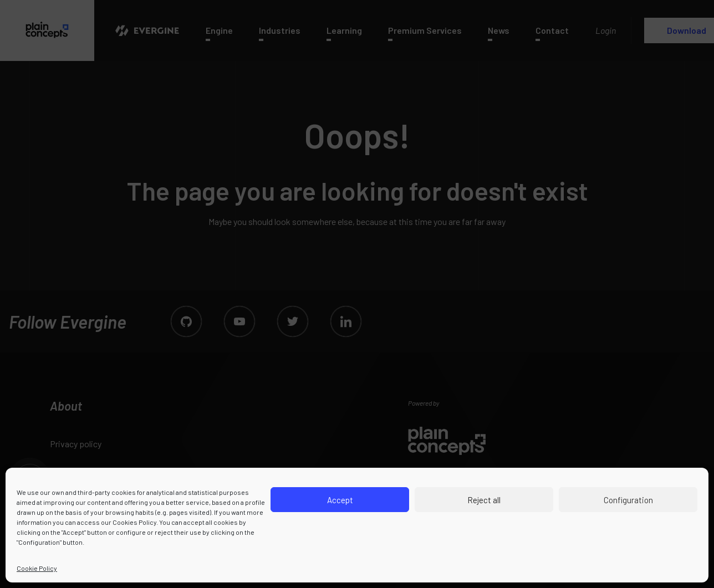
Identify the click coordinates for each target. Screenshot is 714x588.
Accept (340, 500)
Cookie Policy (37, 568)
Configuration (628, 500)
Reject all (484, 500)
